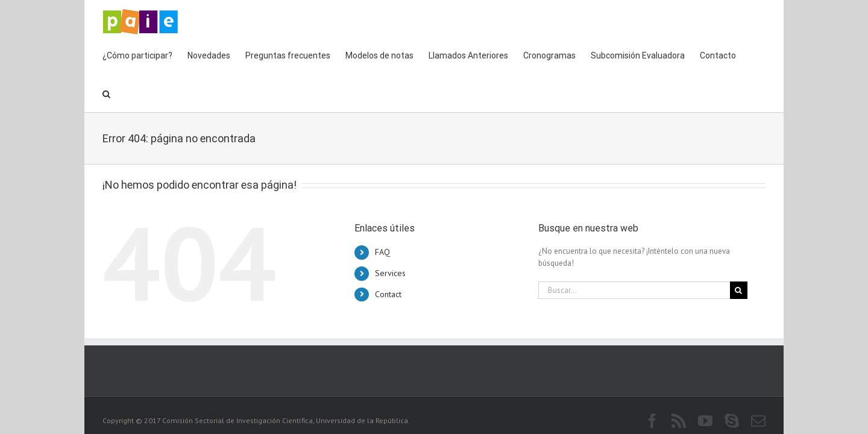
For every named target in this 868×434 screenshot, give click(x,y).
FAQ (382, 213)
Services (390, 234)
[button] (762, 54)
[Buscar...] (634, 252)
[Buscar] (739, 252)
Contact (388, 256)
